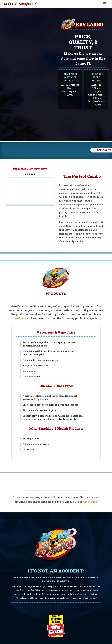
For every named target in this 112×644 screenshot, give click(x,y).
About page (90, 489)
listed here (19, 306)
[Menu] (105, 4)
